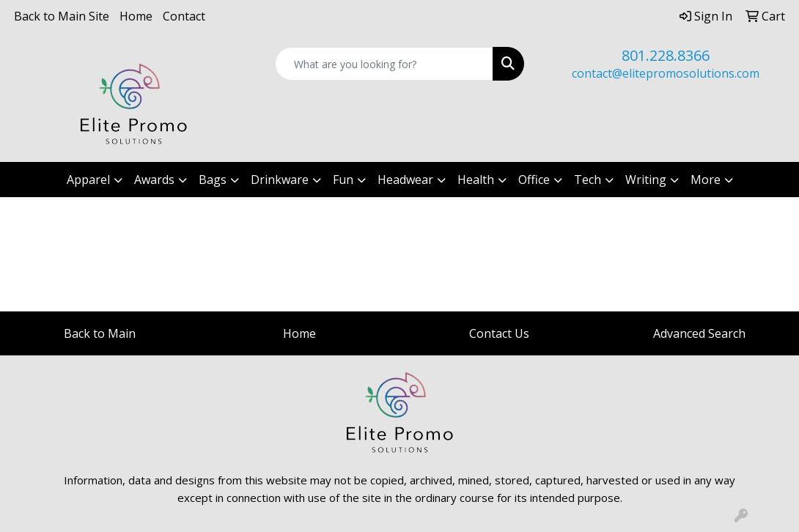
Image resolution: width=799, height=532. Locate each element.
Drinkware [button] (280, 180)
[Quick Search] (384, 64)
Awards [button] (154, 180)
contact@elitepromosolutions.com (666, 73)
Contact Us (499, 333)
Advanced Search (699, 333)
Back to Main (100, 333)
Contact (184, 16)
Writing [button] (646, 180)
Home (136, 16)
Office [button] (534, 180)
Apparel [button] (88, 180)
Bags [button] (213, 180)
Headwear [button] (405, 180)
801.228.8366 (666, 55)
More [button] (706, 180)
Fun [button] (343, 180)
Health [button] (476, 180)
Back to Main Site (62, 16)
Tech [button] (588, 180)
